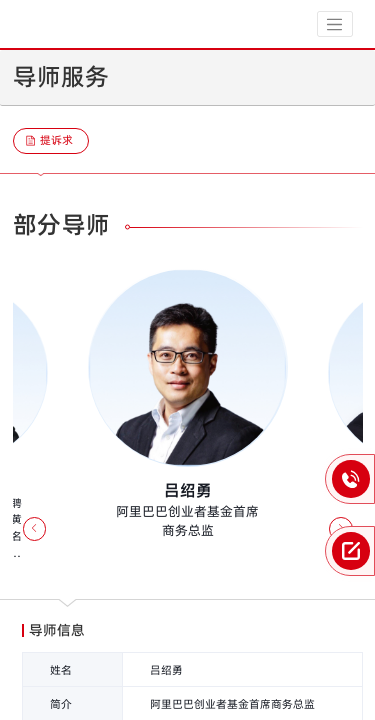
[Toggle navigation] (335, 24)
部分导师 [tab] (62, 224)
